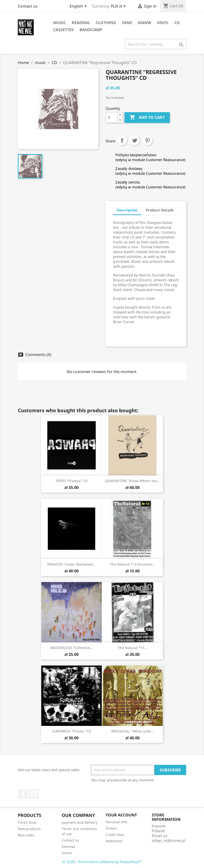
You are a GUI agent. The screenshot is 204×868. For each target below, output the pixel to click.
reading (81, 23)
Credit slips (115, 835)
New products (29, 829)
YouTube (34, 794)
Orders (111, 828)
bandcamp (91, 30)
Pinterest (147, 140)
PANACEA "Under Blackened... (72, 564)
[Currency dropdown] (119, 7)
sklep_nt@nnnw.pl (168, 841)
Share (122, 140)
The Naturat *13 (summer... (133, 564)
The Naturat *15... (133, 648)
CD (177, 23)
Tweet (135, 140)
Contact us (28, 6)
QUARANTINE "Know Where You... (133, 481)
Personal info (116, 822)
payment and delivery (80, 822)
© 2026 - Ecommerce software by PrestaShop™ (102, 862)
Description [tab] (127, 210)
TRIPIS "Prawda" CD (71, 481)
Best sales (26, 835)
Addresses (114, 841)
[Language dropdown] (79, 7)
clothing (106, 23)
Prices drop (27, 822)
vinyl (163, 23)
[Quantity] (112, 118)
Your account (121, 815)
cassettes (63, 30)
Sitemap (68, 846)
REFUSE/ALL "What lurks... (133, 731)
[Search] (156, 44)
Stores (67, 853)
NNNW (144, 23)
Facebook (23, 794)
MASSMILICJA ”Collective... (72, 648)
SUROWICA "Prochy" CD (72, 731)
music (60, 23)
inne (127, 23)
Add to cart (147, 118)
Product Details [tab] (160, 210)
